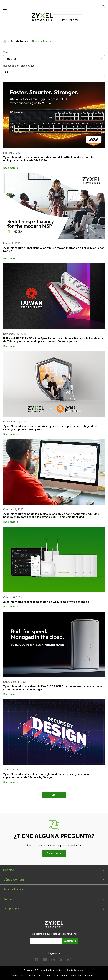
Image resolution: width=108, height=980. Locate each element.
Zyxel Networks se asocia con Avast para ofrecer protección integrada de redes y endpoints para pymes (51, 428)
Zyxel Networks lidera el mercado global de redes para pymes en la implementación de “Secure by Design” (46, 776)
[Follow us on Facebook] (36, 961)
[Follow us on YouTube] (45, 961)
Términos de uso (34, 975)
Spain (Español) (69, 19)
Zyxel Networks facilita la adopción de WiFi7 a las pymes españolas (46, 602)
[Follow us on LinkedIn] (53, 961)
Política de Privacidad (56, 975)
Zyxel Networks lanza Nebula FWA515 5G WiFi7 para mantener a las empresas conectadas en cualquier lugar (53, 688)
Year (6, 52)
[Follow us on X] (61, 961)
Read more (9, 168)
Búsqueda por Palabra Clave (19, 66)
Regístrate (70, 941)
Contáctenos (54, 853)
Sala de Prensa (13, 890)
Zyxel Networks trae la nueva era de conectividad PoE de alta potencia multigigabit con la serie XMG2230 (48, 159)
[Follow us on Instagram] (69, 961)
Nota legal (18, 975)
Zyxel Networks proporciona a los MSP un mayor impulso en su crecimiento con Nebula (54, 249)
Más (54, 795)
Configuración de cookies (82, 975)
